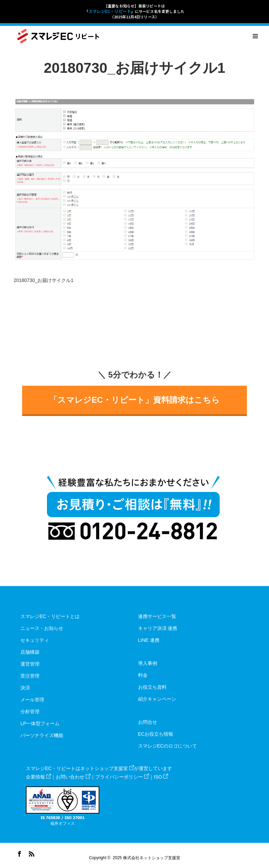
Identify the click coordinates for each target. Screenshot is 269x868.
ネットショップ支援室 (107, 768)
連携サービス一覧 (157, 616)
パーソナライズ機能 (42, 735)
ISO (161, 777)
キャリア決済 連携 (158, 628)
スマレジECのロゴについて (167, 746)
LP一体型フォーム (40, 723)
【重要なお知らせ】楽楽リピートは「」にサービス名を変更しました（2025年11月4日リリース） (135, 11)
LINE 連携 (149, 640)
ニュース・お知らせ (42, 628)
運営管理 (30, 664)
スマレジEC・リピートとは (50, 616)
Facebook (19, 853)
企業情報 (38, 777)
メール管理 (32, 700)
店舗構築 (30, 652)
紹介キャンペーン (157, 699)
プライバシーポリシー (122, 777)
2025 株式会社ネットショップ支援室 (147, 858)
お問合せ (148, 722)
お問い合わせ (73, 777)
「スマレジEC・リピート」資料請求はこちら (134, 400)
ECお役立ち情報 (156, 734)
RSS (31, 853)
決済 (25, 688)
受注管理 (30, 676)
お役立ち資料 (152, 687)
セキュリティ (35, 640)
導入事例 (148, 663)
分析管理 (30, 712)
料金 (143, 675)
